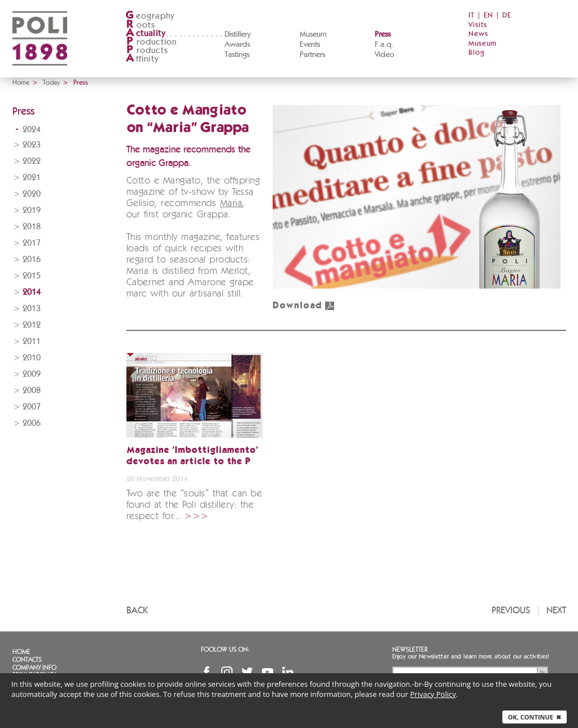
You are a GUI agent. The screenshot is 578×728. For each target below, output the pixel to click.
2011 (32, 341)
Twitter (247, 672)
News (478, 34)
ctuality (146, 34)
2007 (32, 407)
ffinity (142, 59)
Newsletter (410, 649)
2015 (32, 276)
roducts (147, 51)
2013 (32, 309)
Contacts (27, 660)
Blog (477, 53)
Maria (231, 204)
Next (556, 610)
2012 (32, 325)
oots (141, 25)
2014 (32, 292)
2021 (32, 178)
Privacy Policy (433, 694)
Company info (34, 668)
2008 (32, 391)
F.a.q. (384, 45)
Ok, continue (535, 717)
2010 (32, 358)
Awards (237, 45)
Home (21, 82)
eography (150, 16)
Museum (313, 34)
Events (310, 45)
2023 (32, 145)
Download (304, 306)
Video (384, 55)
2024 (32, 130)
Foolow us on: (225, 649)
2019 (32, 210)
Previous (511, 610)
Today (51, 82)
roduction (151, 42)
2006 (32, 423)
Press (383, 34)
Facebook (207, 672)
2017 (32, 243)
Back (137, 610)
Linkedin (288, 672)
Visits (478, 25)
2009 (32, 374)
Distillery (238, 34)
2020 (32, 194)
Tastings (237, 55)
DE (507, 16)
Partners (312, 55)
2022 (32, 161)
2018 (32, 227)
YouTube (268, 672)
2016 (32, 260)
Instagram (227, 672)
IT (472, 16)
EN (489, 16)
